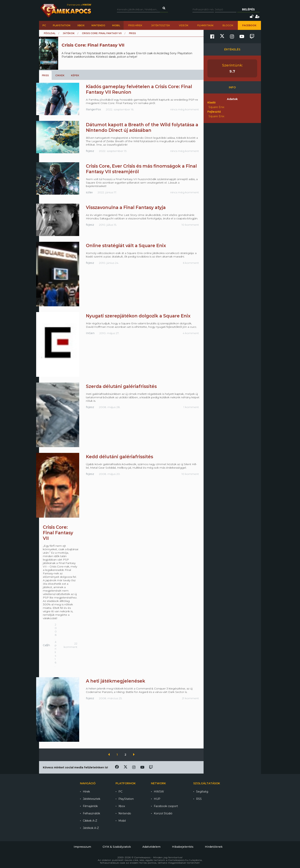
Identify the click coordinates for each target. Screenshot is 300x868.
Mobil (116, 25)
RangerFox (93, 109)
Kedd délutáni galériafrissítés (119, 457)
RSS (199, 799)
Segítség (202, 792)
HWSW (159, 792)
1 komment (191, 407)
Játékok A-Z (91, 828)
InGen (90, 333)
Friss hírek (135, 25)
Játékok (69, 33)
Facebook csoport (166, 806)
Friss (45, 75)
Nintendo (98, 25)
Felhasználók (91, 813)
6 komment (191, 263)
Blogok (228, 25)
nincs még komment (185, 109)
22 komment (71, 645)
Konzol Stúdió (163, 813)
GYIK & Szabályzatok (117, 847)
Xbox (81, 25)
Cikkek (60, 75)
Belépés (248, 9)
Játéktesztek (161, 25)
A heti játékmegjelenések (116, 681)
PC (44, 25)
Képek (75, 75)
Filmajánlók (90, 806)
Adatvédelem (151, 847)
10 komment (190, 225)
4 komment (191, 333)
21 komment (190, 698)
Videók (184, 25)
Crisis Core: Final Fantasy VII (102, 33)
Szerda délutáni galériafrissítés (121, 386)
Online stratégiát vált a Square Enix (126, 246)
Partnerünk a (79, 5)
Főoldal (50, 33)
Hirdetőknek (214, 847)
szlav (89, 192)
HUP (157, 799)
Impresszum (82, 847)
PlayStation (62, 25)
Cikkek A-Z (90, 821)
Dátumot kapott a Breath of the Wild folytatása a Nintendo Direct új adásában (142, 127)
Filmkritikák (205, 25)
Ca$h (46, 645)
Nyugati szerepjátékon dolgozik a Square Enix (138, 316)
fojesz (90, 151)
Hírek (86, 792)
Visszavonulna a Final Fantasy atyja (126, 207)
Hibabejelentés (183, 847)
